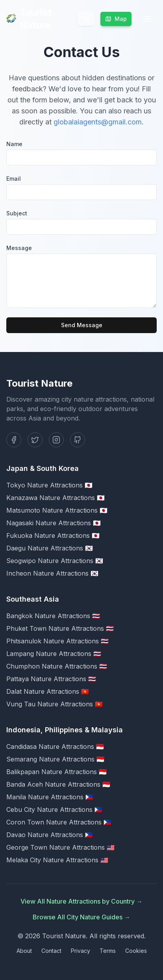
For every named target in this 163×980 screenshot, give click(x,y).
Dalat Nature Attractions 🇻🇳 (48, 691)
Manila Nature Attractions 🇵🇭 (50, 797)
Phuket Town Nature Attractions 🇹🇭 (60, 628)
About (24, 951)
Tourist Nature (29, 19)
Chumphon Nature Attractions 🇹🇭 (57, 666)
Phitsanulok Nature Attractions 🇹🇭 (57, 641)
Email (14, 179)
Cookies (136, 951)
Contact (51, 951)
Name (14, 144)
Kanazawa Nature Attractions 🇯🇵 (56, 498)
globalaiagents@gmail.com (98, 122)
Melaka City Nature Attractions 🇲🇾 (57, 860)
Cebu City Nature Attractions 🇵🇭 (54, 810)
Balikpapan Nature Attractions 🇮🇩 (56, 772)
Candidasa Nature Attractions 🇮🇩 (55, 747)
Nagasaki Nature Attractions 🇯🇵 (54, 523)
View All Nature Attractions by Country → (81, 901)
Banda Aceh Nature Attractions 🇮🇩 (58, 784)
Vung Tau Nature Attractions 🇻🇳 (55, 704)
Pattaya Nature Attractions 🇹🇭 (51, 679)
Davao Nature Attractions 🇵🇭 (50, 835)
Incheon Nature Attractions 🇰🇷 (52, 573)
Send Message (82, 325)
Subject (17, 213)
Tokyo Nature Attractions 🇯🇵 (49, 485)
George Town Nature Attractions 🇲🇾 (60, 847)
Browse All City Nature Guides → (81, 917)
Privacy (81, 951)
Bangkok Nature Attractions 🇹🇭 (53, 616)
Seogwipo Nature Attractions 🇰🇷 (55, 561)
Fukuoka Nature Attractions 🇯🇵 (53, 535)
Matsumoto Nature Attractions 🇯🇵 (57, 510)
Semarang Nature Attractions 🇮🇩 (55, 759)
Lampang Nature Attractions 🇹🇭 (54, 654)
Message (19, 248)
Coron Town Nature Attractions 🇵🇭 (59, 822)
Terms (108, 951)
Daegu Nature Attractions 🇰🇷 (50, 548)
